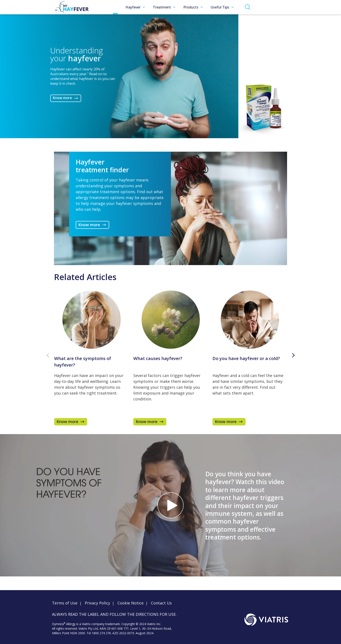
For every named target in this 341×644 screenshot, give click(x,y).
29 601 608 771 (118, 628)
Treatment (164, 7)
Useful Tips (222, 7)
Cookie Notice (130, 603)
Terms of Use (65, 603)
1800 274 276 (101, 633)
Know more (62, 98)
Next (293, 355)
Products (193, 7)
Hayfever (135, 7)
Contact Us (161, 603)
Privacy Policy (97, 603)
